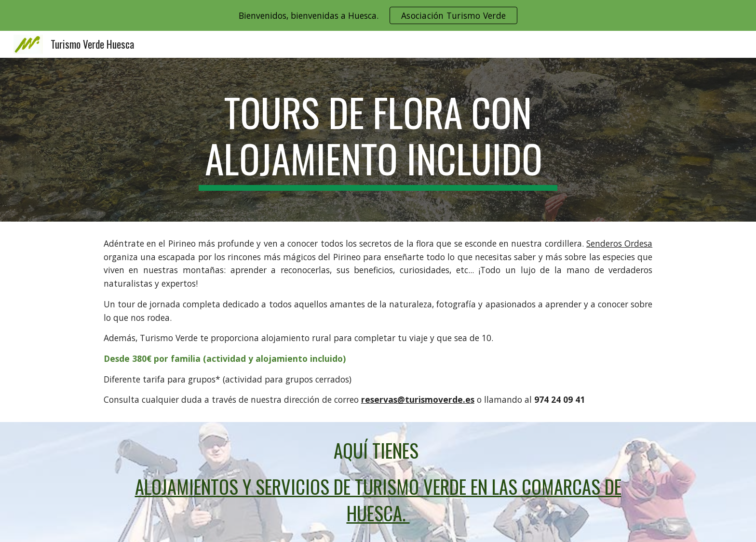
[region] (378, 15)
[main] (378, 140)
